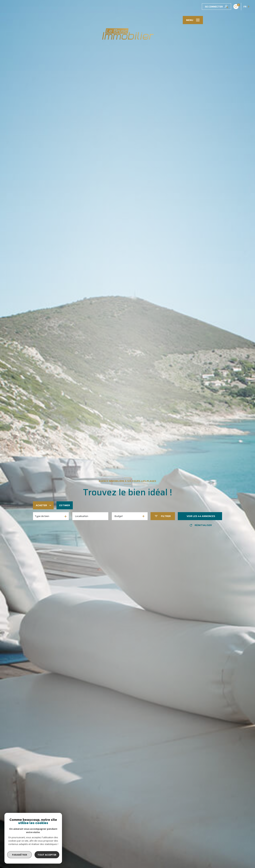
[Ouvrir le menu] (193, 20)
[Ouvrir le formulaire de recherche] (163, 516)
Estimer (65, 505)
